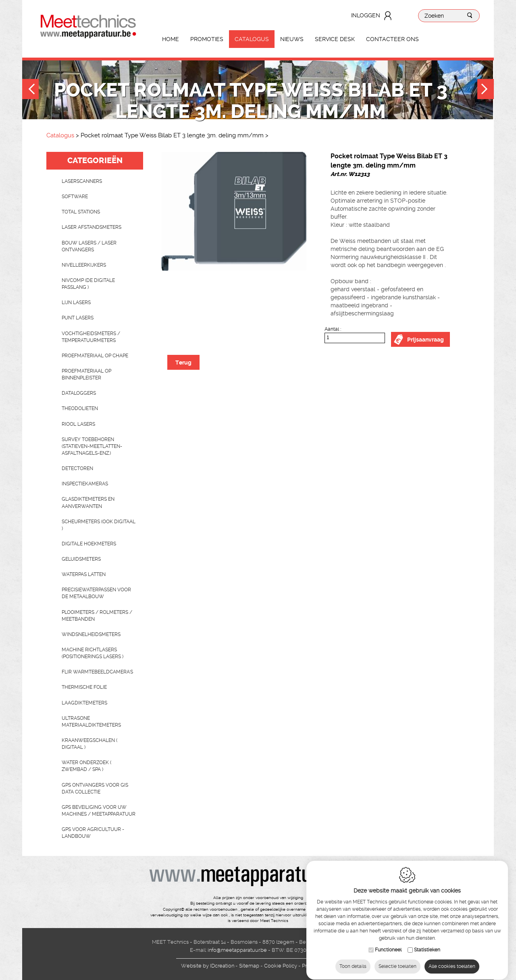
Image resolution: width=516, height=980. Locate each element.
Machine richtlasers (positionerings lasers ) (93, 653)
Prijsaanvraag (425, 340)
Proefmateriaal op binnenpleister (86, 374)
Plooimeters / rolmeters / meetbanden (97, 616)
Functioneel (388, 948)
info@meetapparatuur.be (237, 950)
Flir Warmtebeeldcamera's (97, 672)
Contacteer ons (392, 39)
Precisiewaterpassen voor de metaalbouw (96, 593)
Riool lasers (78, 424)
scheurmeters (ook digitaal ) (99, 525)
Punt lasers (78, 318)
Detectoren (77, 468)
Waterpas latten (84, 574)
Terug (183, 363)
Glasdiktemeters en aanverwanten (88, 502)
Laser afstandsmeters (92, 227)
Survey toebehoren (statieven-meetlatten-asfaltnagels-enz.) (92, 446)
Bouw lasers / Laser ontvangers (89, 246)
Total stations (81, 212)
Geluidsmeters (81, 559)
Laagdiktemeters (84, 703)
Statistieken (427, 948)
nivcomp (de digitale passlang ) (88, 284)
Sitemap (249, 966)
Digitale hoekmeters (89, 544)
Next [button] (486, 90)
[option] (234, 211)
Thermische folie (84, 687)
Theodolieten (80, 408)
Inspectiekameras (85, 484)
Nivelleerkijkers (84, 265)
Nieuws (292, 39)
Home (171, 39)
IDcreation (208, 966)
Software (75, 197)
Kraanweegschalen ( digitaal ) (89, 744)
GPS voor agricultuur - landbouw (93, 833)
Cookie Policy (281, 966)
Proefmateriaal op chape (95, 356)
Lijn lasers (76, 302)
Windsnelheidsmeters (91, 634)
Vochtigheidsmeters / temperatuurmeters (91, 337)
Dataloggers (79, 393)
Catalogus (252, 39)
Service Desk (335, 39)
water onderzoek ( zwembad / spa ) (86, 766)
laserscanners (82, 181)
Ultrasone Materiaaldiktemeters (91, 722)
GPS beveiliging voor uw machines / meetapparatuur (99, 811)
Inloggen (366, 15)
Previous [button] (30, 90)
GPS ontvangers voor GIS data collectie (95, 788)
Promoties (207, 39)
